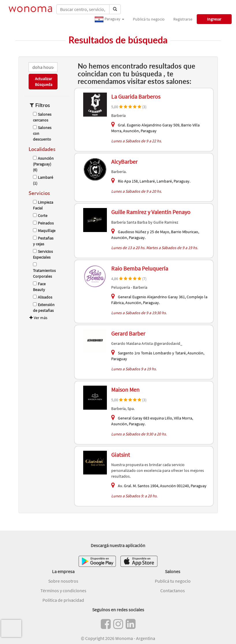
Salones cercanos (42, 117)
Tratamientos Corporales (44, 271)
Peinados (43, 223)
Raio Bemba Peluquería (140, 268)
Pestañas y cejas (43, 241)
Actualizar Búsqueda (44, 82)
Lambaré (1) (43, 180)
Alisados (43, 297)
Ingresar (214, 19)
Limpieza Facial (43, 205)
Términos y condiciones (63, 590)
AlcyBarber (124, 162)
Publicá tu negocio (149, 19)
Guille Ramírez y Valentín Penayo (151, 212)
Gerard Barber (128, 333)
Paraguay (109, 19)
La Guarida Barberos (136, 96)
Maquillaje (44, 231)
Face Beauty (39, 287)
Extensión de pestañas (44, 308)
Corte (40, 216)
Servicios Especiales (43, 254)
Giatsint (121, 455)
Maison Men (125, 390)
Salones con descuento (42, 133)
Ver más (38, 318)
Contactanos (173, 590)
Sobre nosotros (63, 581)
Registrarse (183, 19)
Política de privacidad (63, 600)
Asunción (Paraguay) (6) (43, 164)
